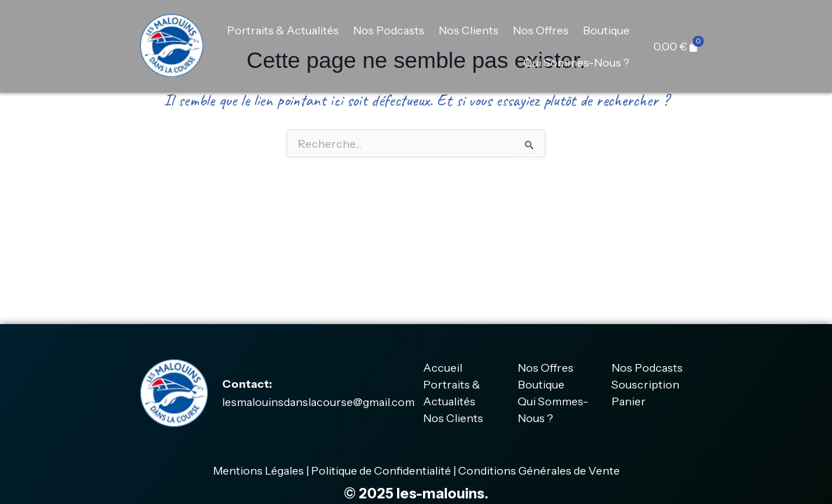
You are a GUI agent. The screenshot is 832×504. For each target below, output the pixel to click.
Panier (629, 401)
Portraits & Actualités (283, 30)
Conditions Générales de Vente (539, 470)
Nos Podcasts (389, 30)
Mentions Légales (258, 470)
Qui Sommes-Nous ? (576, 62)
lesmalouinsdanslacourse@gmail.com (318, 402)
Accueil (443, 367)
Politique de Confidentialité (381, 470)
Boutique (606, 30)
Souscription (645, 384)
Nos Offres (541, 30)
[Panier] (676, 46)
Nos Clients (469, 30)
